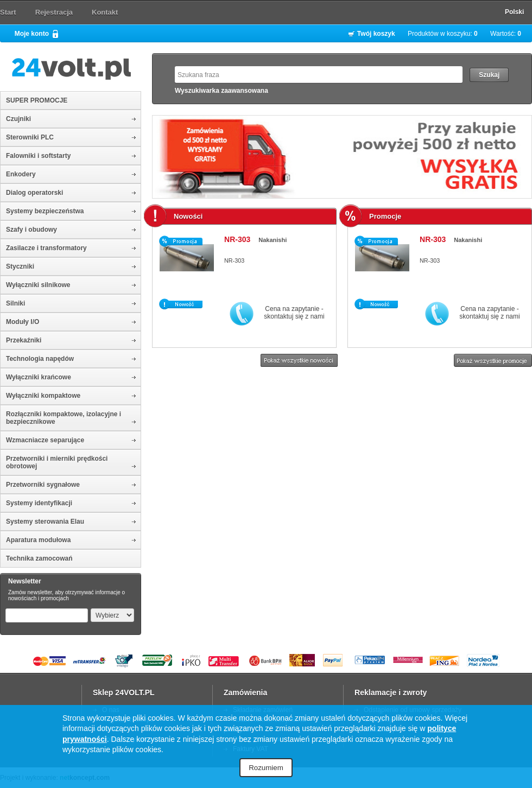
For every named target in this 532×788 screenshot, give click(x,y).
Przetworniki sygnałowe (43, 485)
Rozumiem (266, 768)
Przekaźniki (24, 340)
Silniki (15, 303)
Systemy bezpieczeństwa (45, 211)
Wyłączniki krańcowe (39, 377)
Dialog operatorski (34, 193)
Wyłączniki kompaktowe (43, 396)
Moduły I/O (23, 322)
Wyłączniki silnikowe (38, 285)
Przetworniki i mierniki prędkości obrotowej (57, 462)
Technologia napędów (40, 359)
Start (8, 12)
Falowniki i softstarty (38, 156)
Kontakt (105, 12)
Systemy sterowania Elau (45, 522)
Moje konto (32, 34)
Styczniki (20, 266)
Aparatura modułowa (38, 540)
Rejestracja (54, 12)
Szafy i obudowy (31, 230)
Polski (514, 12)
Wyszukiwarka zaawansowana (221, 91)
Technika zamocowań (39, 558)
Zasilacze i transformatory (46, 248)
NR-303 (237, 239)
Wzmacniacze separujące (45, 440)
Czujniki (18, 119)
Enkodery (21, 174)
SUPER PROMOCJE (37, 100)
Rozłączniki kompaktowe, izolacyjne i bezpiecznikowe (64, 418)
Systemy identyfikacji (39, 503)
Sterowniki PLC (30, 137)
